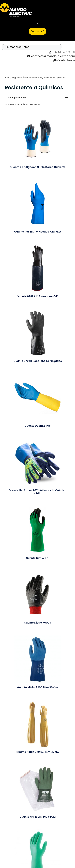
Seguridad (17, 78)
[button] (37, 23)
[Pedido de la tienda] (37, 98)
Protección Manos (33, 78)
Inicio (7, 78)
